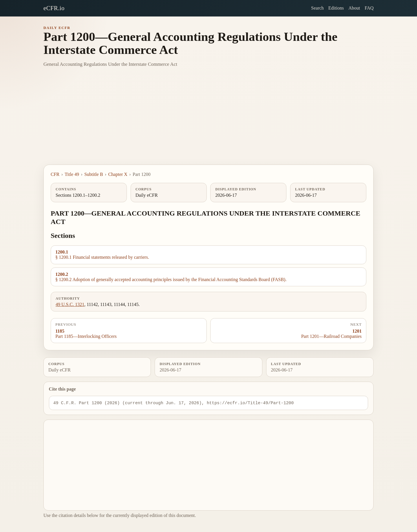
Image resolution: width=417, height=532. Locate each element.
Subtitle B (94, 174)
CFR (55, 174)
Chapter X (118, 174)
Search (317, 8)
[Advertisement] (209, 121)
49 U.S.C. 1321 (70, 304)
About (354, 8)
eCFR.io (54, 8)
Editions (336, 8)
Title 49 (72, 174)
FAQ (369, 8)
